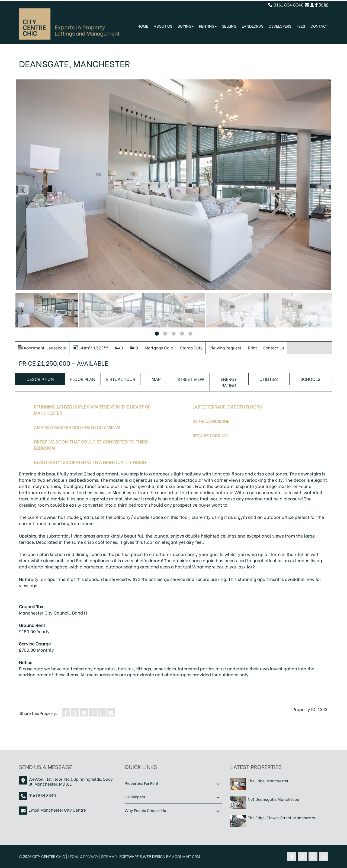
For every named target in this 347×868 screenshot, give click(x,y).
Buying (186, 26)
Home (143, 26)
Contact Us (273, 348)
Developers (280, 26)
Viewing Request (225, 348)
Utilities (269, 379)
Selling (229, 26)
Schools (310, 379)
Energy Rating (229, 382)
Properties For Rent (142, 783)
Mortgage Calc (159, 348)
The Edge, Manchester (268, 781)
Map (156, 379)
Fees (301, 26)
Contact (319, 26)
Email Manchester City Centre (57, 810)
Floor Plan (83, 379)
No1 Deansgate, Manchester (274, 799)
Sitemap (109, 856)
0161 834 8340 (286, 4)
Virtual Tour (121, 379)
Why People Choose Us (145, 810)
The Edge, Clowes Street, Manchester (282, 818)
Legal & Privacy (83, 856)
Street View (191, 379)
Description (40, 379)
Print (253, 348)
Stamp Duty (191, 348)
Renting (208, 26)
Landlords (253, 26)
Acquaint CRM (186, 856)
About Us (163, 26)
